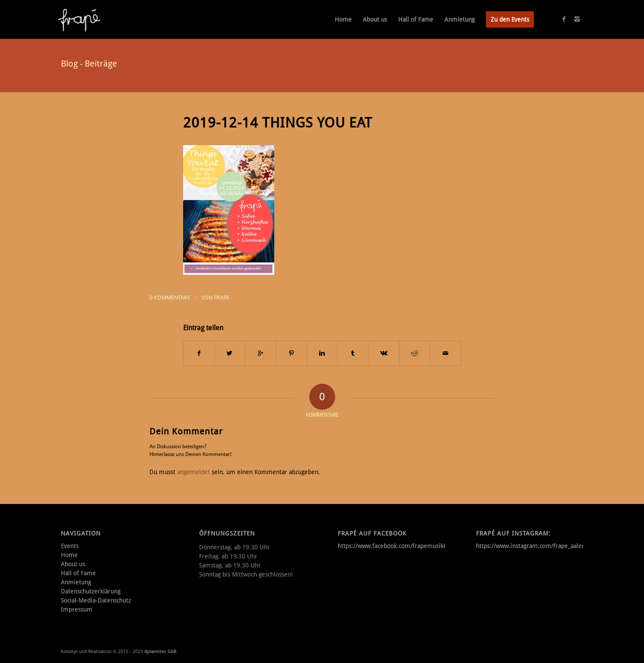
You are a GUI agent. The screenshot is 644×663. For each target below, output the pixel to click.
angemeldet (194, 472)
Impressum (77, 609)
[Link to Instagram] (577, 19)
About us (73, 564)
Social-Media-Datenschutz (96, 600)
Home (69, 555)
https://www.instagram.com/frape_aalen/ (532, 546)
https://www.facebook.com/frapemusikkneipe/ (401, 546)
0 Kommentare (170, 298)
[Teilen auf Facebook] (199, 353)
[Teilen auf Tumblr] (353, 353)
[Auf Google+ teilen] (260, 353)
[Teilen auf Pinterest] (291, 353)
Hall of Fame (78, 573)
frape (222, 298)
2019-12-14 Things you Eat (278, 123)
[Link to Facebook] (564, 19)
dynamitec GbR (160, 652)
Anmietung (76, 582)
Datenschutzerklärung (91, 591)
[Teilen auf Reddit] (415, 353)
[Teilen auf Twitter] (230, 353)
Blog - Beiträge (89, 64)
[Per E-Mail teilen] (445, 353)
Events (70, 546)
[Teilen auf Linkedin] (322, 353)
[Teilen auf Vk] (384, 353)
